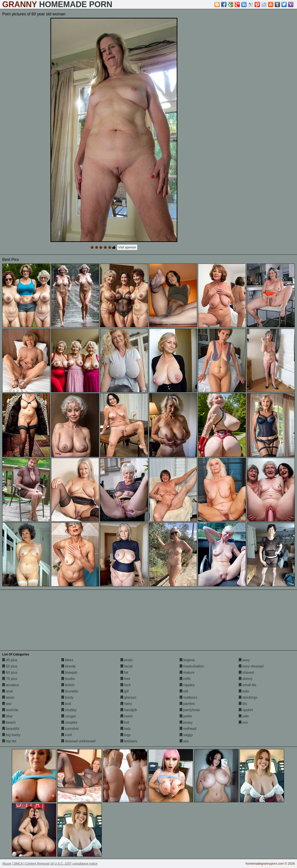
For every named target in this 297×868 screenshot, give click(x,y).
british (68, 685)
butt (66, 704)
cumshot (70, 729)
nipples (187, 685)
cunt (67, 735)
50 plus (10, 666)
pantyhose (190, 710)
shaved (246, 672)
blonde (69, 666)
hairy (126, 704)
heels (127, 716)
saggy (186, 735)
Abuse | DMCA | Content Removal (26, 864)
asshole (10, 710)
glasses (128, 697)
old (184, 691)
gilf (125, 691)
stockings (248, 697)
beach (9, 722)
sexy (244, 660)
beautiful (11, 729)
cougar (69, 716)
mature (187, 672)
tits (243, 704)
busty (67, 697)
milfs (185, 679)
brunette (70, 691)
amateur (11, 685)
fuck (126, 685)
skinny (246, 679)
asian (8, 697)
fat (124, 672)
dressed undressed (78, 741)
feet (125, 679)
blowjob (69, 672)
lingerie (187, 660)
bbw (7, 716)
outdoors (188, 697)
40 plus (10, 660)
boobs (68, 679)
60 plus (10, 672)
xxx (243, 722)
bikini (67, 660)
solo (244, 691)
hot (125, 722)
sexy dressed (251, 666)
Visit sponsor (127, 247)
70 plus (10, 679)
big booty (11, 735)
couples (69, 722)
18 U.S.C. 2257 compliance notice (74, 864)
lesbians (129, 741)
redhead (188, 729)
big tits (9, 741)
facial (127, 666)
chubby (69, 710)
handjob (129, 710)
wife (244, 716)
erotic (127, 660)
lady (126, 729)
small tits (248, 685)
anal (7, 691)
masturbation (192, 666)
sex (184, 741)
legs (126, 735)
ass (7, 704)
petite (186, 716)
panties (187, 704)
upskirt (246, 710)
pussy (186, 722)
